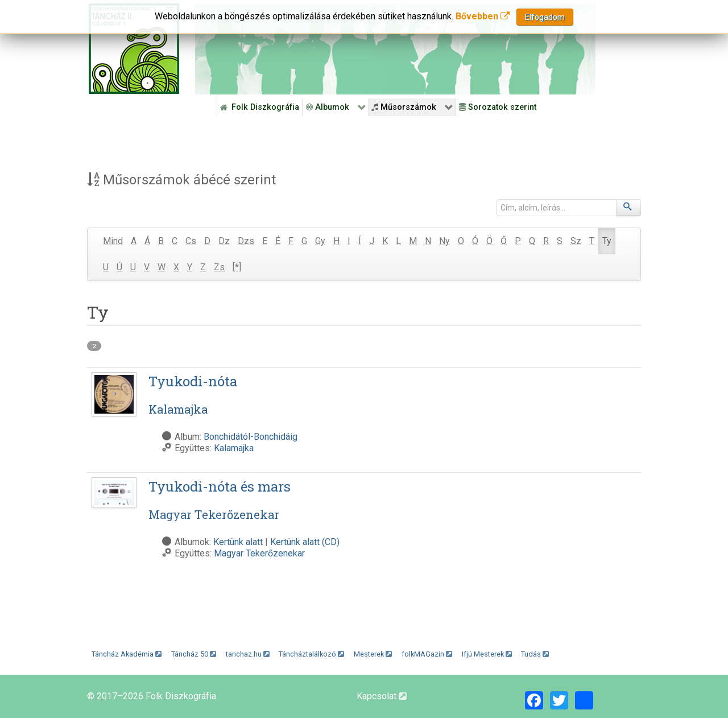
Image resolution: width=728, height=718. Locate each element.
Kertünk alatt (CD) (305, 542)
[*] (237, 267)
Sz (576, 241)
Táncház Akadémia (127, 654)
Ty (607, 241)
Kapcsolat (382, 696)
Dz (224, 241)
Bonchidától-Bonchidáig (251, 437)
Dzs (246, 241)
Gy (320, 241)
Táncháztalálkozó (311, 654)
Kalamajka (234, 448)
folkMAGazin (427, 654)
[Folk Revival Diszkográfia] (395, 49)
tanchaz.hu (248, 654)
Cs (191, 241)
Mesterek (373, 654)
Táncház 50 (194, 654)
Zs (219, 267)
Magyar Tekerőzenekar (259, 553)
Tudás (535, 654)
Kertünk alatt (238, 542)
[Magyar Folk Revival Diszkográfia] (134, 49)
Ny (444, 241)
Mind (113, 241)
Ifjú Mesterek (487, 654)
